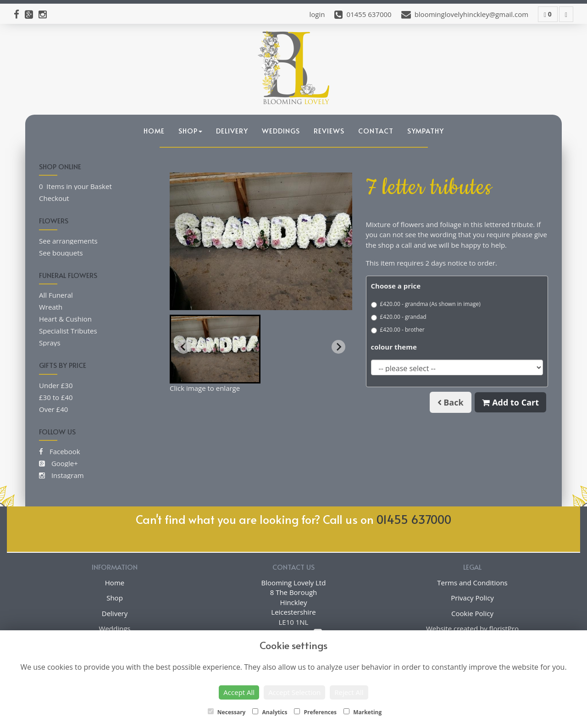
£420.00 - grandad (399, 317)
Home (154, 131)
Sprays (50, 343)
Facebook (60, 451)
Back (451, 402)
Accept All (239, 692)
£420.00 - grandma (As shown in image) (426, 304)
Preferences (315, 712)
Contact (376, 131)
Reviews (329, 131)
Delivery (232, 131)
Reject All (349, 692)
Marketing (363, 712)
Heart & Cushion (65, 319)
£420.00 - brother (398, 330)
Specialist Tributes (68, 331)
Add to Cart (510, 402)
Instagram (61, 475)
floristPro (504, 628)
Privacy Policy (472, 598)
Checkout (54, 198)
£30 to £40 (56, 397)
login (317, 14)
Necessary (227, 712)
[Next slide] (338, 347)
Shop (190, 131)
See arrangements (68, 241)
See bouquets (61, 253)
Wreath (51, 307)
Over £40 (53, 409)
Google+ (58, 463)
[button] (215, 349)
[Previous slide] (183, 347)
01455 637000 (414, 519)
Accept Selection (294, 692)
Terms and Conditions (472, 583)
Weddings (281, 131)
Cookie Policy (472, 613)
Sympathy (426, 131)
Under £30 (56, 385)
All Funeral (56, 295)
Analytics (270, 712)
